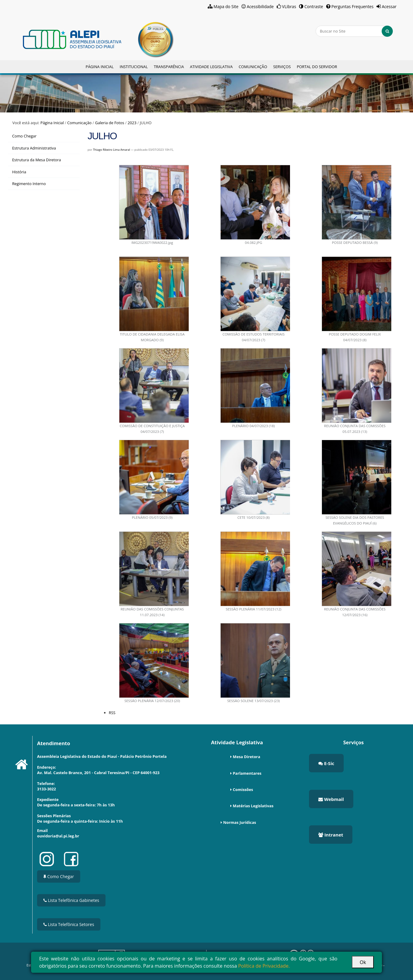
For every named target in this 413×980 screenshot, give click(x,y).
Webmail (331, 799)
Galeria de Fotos (110, 123)
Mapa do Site (226, 6)
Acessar (389, 6)
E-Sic (326, 763)
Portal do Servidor (317, 67)
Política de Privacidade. (264, 966)
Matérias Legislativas (253, 806)
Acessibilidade (260, 6)
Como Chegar (59, 876)
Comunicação (253, 67)
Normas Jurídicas (240, 822)
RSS (112, 713)
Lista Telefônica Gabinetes (71, 900)
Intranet (331, 835)
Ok (363, 962)
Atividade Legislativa (211, 67)
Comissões (243, 789)
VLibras (289, 6)
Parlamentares (247, 773)
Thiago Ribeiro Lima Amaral (112, 150)
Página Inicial (100, 67)
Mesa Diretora (246, 757)
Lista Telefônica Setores (69, 924)
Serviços (282, 67)
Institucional (134, 67)
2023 (132, 123)
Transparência (169, 67)
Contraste (314, 6)
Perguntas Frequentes (352, 6)
